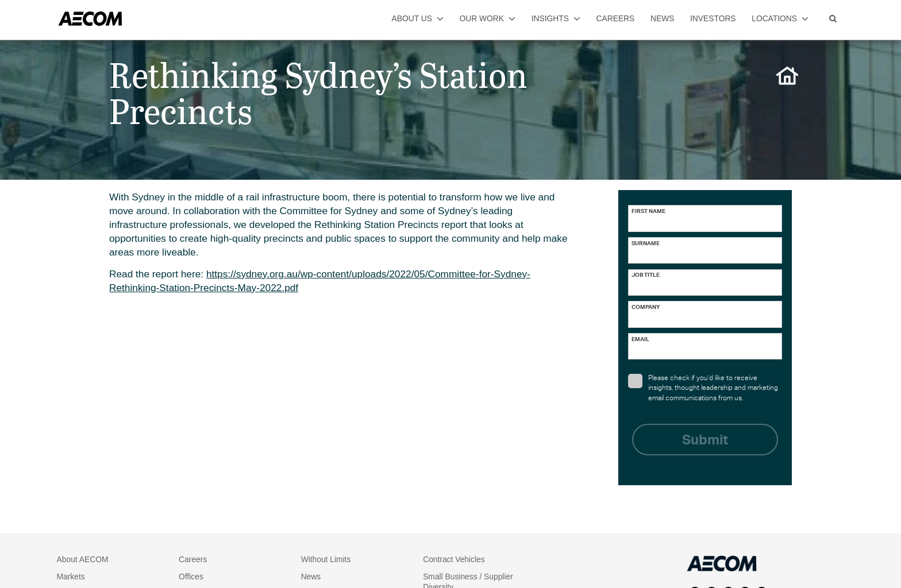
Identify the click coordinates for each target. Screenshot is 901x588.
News (311, 577)
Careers (193, 559)
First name (648, 212)
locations (780, 18)
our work (488, 18)
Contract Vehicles (454, 559)
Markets (71, 577)
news (662, 18)
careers (616, 18)
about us (418, 18)
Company (646, 308)
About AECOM (83, 559)
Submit (705, 442)
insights (556, 18)
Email (640, 340)
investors (713, 18)
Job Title (646, 276)
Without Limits (326, 559)
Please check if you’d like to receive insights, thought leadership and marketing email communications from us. (703, 388)
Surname (646, 244)
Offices (191, 577)
